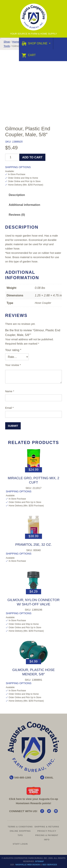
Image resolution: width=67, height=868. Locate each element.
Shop (7, 42)
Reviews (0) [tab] (17, 215)
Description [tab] (17, 195)
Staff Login (20, 844)
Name (10, 391)
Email (9, 408)
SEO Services (50, 865)
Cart (29, 55)
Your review (13, 365)
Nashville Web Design (28, 865)
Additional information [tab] (24, 205)
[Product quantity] (12, 157)
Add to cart (32, 157)
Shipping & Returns (47, 827)
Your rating (13, 350)
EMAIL (49, 777)
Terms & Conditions (20, 827)
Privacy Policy (47, 831)
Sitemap (39, 861)
